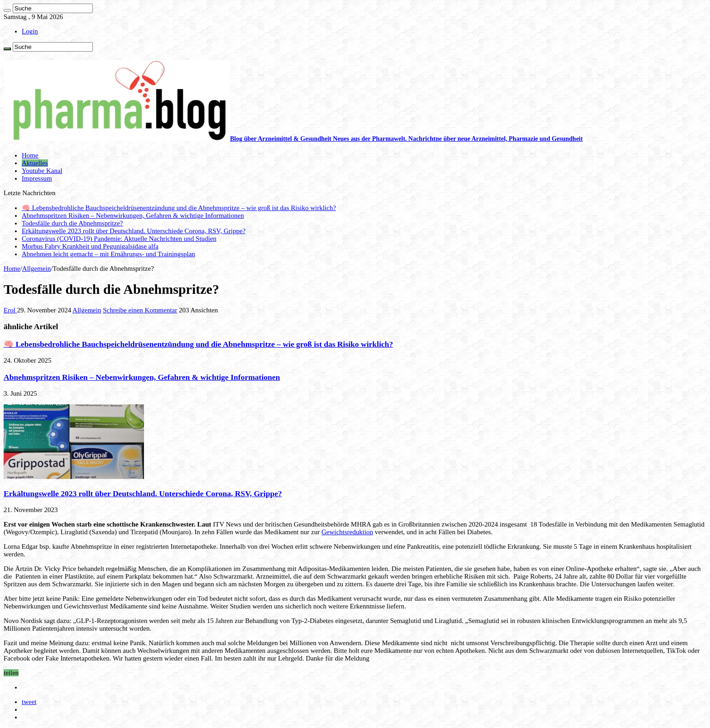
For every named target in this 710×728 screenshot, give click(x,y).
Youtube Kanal (42, 171)
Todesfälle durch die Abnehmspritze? (72, 223)
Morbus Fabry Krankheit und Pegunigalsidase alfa (90, 246)
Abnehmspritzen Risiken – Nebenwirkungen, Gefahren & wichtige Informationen (133, 216)
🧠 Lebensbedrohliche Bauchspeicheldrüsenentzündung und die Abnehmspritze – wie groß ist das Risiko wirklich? (179, 208)
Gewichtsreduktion (347, 532)
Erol (10, 310)
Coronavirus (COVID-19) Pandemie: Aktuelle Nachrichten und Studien (119, 239)
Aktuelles (35, 163)
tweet (29, 702)
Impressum (37, 178)
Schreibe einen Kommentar (140, 310)
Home (30, 155)
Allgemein (36, 268)
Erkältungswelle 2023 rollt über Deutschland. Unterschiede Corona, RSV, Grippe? (134, 231)
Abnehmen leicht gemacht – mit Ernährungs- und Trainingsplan (108, 254)
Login (30, 31)
